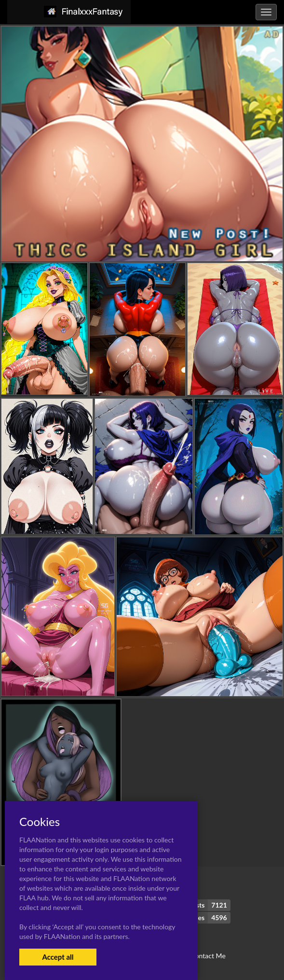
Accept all (58, 957)
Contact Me (208, 956)
